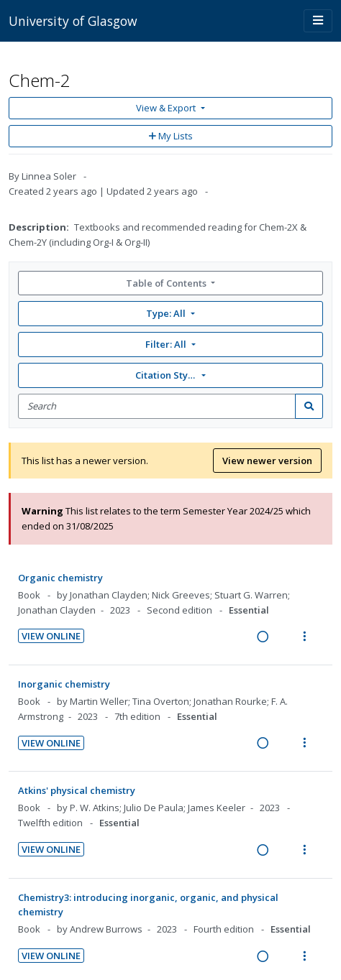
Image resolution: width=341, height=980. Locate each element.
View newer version (267, 461)
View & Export (167, 108)
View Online (51, 636)
